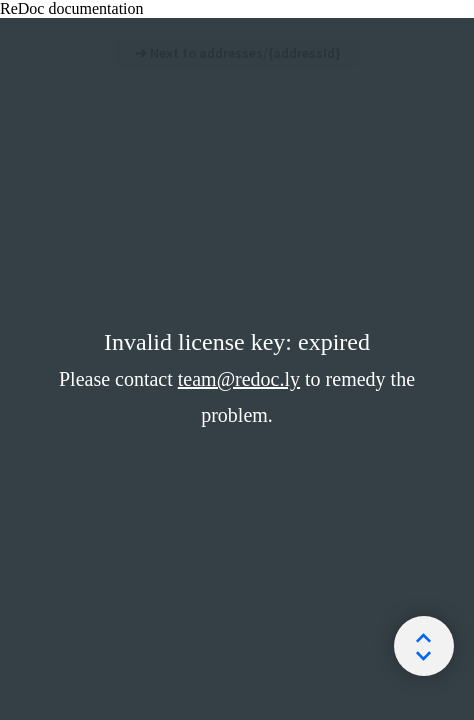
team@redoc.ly (239, 379)
